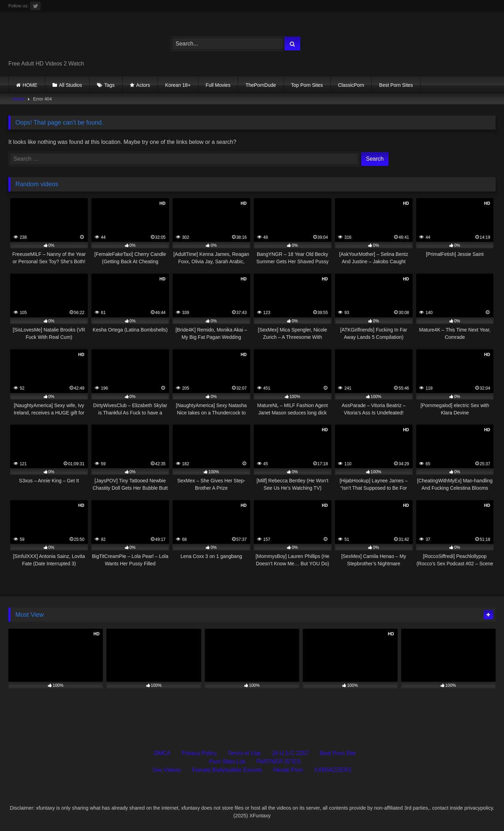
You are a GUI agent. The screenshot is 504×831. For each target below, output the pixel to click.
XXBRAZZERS (333, 770)
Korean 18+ (178, 85)
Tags (110, 85)
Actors (143, 85)
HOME (30, 85)
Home (19, 99)
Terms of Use (244, 753)
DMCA (162, 753)
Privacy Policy (199, 753)
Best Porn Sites (396, 85)
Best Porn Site (338, 753)
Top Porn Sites (307, 85)
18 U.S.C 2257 (290, 753)
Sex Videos (167, 770)
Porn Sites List (227, 762)
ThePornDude (261, 85)
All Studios (70, 85)
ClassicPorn (351, 85)
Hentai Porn (288, 770)
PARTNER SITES (279, 762)
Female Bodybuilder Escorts (227, 770)
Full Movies (218, 85)
